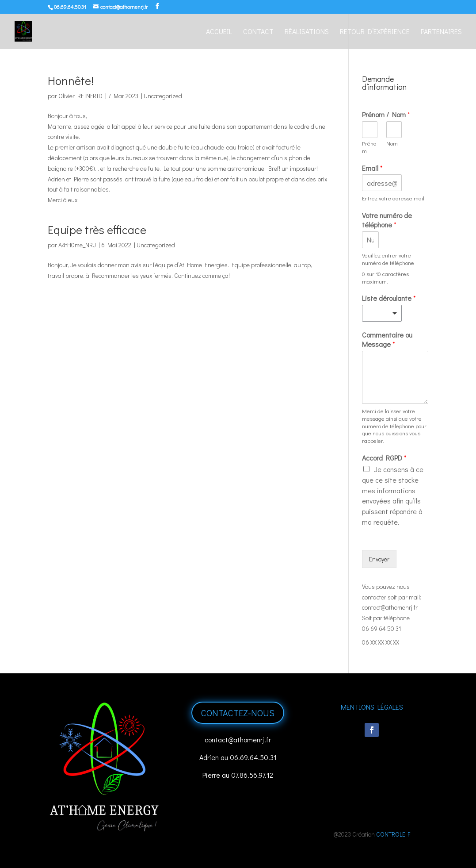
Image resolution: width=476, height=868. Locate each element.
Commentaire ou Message (387, 340)
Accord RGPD (384, 458)
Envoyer (379, 559)
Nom (392, 143)
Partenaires (441, 32)
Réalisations (307, 32)
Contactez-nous (238, 713)
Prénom (369, 147)
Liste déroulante (389, 298)
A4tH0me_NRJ (77, 245)
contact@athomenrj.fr (390, 607)
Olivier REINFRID (80, 96)
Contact (258, 32)
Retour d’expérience (375, 32)
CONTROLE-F (393, 834)
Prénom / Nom (386, 115)
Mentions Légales (372, 707)
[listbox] (382, 313)
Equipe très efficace (97, 230)
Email (372, 168)
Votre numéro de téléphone (387, 220)
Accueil (219, 32)
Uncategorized (163, 96)
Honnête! (71, 81)
